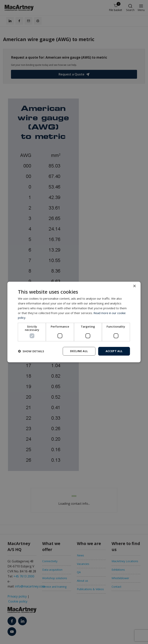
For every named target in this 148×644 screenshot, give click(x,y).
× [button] (134, 286)
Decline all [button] (79, 351)
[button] (31, 351)
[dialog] (74, 322)
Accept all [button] (114, 351)
